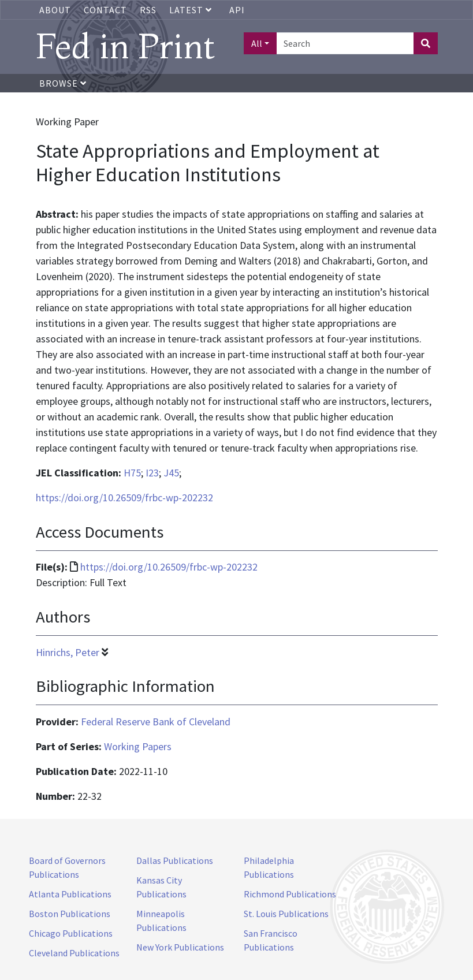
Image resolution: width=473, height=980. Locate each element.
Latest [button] (192, 10)
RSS (148, 10)
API (237, 10)
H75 (132, 473)
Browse (63, 83)
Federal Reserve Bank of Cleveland (156, 722)
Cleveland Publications (74, 953)
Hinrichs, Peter (68, 652)
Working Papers (138, 746)
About (55, 10)
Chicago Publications (71, 933)
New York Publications (180, 947)
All (257, 43)
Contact (105, 10)
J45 (171, 473)
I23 (152, 473)
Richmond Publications (290, 894)
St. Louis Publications (286, 914)
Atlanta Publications (70, 894)
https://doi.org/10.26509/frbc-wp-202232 (124, 498)
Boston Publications (70, 914)
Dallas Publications (175, 860)
